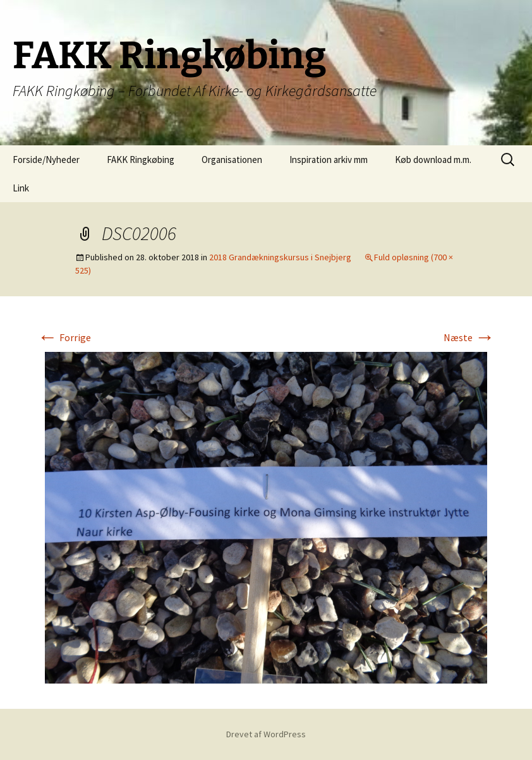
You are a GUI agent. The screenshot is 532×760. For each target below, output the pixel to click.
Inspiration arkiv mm (329, 160)
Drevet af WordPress (266, 734)
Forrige (64, 337)
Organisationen (232, 160)
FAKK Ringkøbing (141, 160)
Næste (469, 337)
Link (21, 188)
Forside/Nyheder (46, 160)
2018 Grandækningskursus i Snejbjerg (280, 257)
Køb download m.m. (433, 160)
